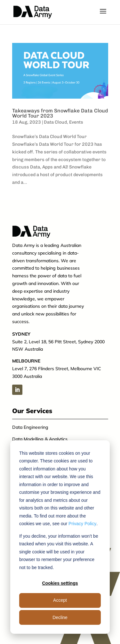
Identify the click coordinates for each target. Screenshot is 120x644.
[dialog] (60, 537)
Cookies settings (60, 583)
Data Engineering (30, 427)
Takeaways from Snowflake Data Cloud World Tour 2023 (60, 113)
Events (76, 122)
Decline (60, 617)
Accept (60, 600)
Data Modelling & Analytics (40, 439)
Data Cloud (55, 122)
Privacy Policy (82, 524)
